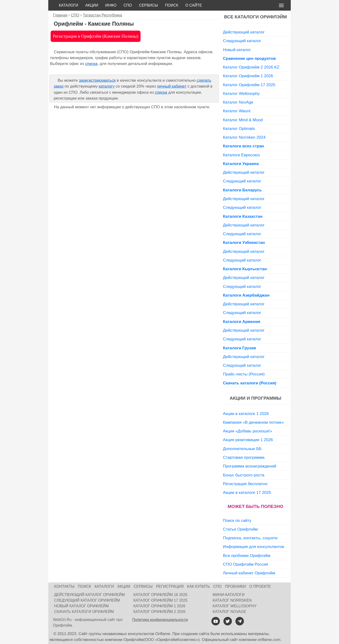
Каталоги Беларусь (242, 190)
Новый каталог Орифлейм (81, 606)
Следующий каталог (242, 41)
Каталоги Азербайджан (246, 295)
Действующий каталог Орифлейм (89, 595)
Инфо (111, 5)
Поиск (172, 5)
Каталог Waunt (237, 111)
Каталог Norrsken (232, 600)
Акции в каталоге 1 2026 (246, 414)
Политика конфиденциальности (160, 620)
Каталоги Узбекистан (244, 242)
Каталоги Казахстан (243, 216)
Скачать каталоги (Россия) (250, 383)
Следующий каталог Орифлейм (87, 600)
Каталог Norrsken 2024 (244, 137)
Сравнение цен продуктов (249, 58)
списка (91, 64)
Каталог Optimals (239, 129)
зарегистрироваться (97, 80)
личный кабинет (172, 86)
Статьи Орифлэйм (240, 529)
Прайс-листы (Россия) (244, 374)
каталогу (107, 86)
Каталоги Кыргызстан (245, 269)
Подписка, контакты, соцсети (250, 538)
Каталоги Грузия (239, 348)
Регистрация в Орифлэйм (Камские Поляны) (95, 36)
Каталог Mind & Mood (243, 120)
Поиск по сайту (237, 520)
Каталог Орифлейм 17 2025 (249, 85)
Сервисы (148, 5)
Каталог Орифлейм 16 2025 (161, 595)
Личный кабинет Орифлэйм (249, 573)
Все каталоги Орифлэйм (256, 17)
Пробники (236, 586)
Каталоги (69, 5)
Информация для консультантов (254, 547)
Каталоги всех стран (244, 146)
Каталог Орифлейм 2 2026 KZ (251, 67)
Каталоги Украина (241, 164)
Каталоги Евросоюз (241, 155)
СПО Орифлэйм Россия (245, 564)
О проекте (260, 586)
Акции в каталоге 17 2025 (247, 492)
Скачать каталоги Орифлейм (84, 612)
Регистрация (170, 586)
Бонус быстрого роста (244, 475)
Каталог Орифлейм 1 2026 (248, 76)
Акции (92, 5)
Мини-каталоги (228, 595)
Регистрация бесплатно (245, 484)
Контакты (64, 586)
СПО (128, 5)
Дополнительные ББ (242, 449)
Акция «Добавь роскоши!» (248, 431)
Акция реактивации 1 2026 (248, 440)
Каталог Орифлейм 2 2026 (159, 612)
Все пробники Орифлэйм (247, 555)
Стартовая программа (244, 457)
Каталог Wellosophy (241, 93)
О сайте (194, 5)
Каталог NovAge (238, 102)
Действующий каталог (244, 32)
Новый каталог (237, 50)
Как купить (199, 586)
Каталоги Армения (242, 322)
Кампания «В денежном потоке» (253, 422)
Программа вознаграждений (250, 466)
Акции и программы (255, 398)
